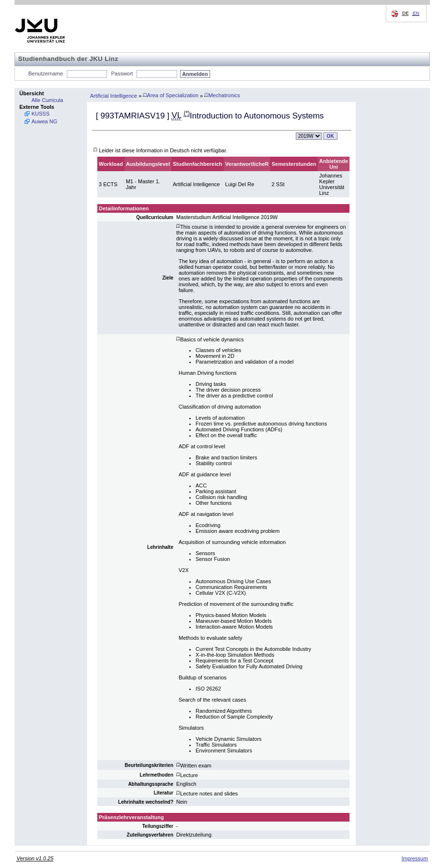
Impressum (414, 858)
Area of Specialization (171, 95)
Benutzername (46, 74)
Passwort (122, 74)
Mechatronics (222, 95)
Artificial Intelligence (114, 95)
